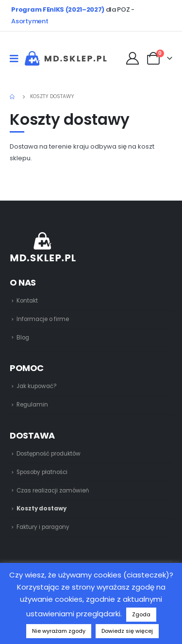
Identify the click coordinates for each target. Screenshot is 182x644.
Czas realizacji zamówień (53, 491)
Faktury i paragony (43, 527)
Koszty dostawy (41, 508)
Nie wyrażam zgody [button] (59, 631)
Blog (23, 338)
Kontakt (27, 301)
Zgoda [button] (141, 614)
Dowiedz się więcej (127, 631)
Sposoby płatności (42, 472)
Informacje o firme (43, 319)
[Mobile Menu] (17, 58)
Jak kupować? (37, 386)
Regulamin (32, 405)
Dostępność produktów (49, 454)
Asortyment (30, 21)
